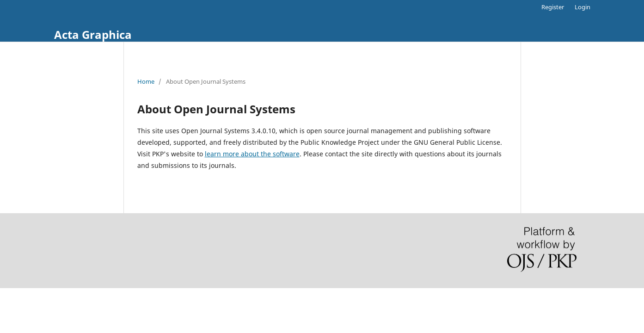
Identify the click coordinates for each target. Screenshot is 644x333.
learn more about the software (252, 154)
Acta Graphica (93, 34)
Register (553, 7)
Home (146, 81)
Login (583, 7)
